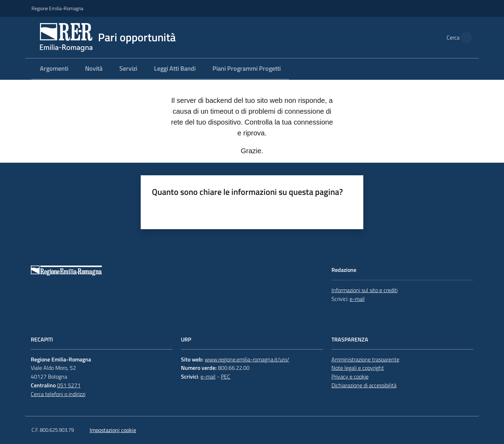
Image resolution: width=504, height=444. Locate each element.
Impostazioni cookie (113, 430)
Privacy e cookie (350, 376)
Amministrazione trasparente (365, 359)
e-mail (357, 299)
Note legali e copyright (358, 368)
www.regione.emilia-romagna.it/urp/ (247, 359)
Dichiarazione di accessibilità (364, 385)
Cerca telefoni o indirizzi (58, 394)
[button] (464, 37)
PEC (226, 376)
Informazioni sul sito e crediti (365, 290)
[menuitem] (54, 69)
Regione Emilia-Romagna (57, 8)
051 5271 (69, 385)
